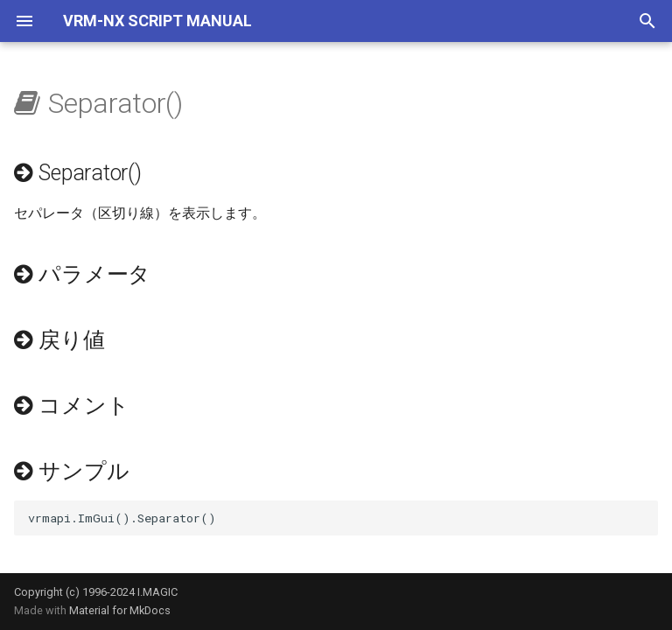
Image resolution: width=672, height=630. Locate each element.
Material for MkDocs (120, 610)
